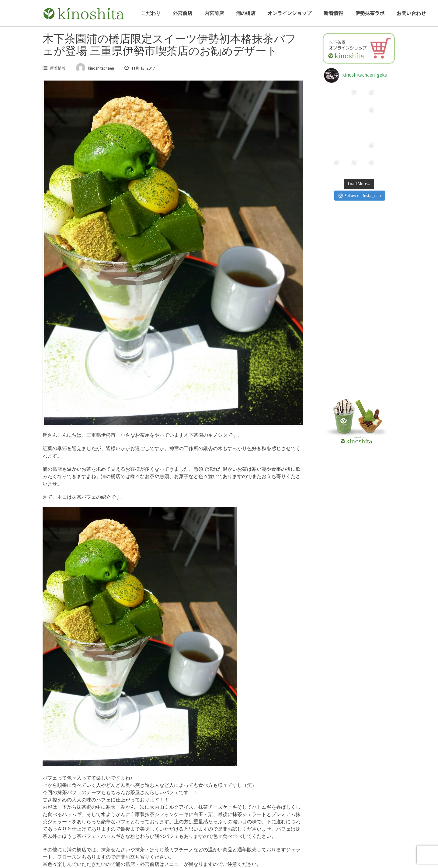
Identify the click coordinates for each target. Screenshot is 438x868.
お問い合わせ (411, 13)
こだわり (151, 13)
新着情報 (333, 13)
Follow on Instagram (360, 196)
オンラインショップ (290, 13)
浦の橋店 (246, 13)
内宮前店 (214, 13)
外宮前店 (182, 13)
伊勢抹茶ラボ (370, 13)
